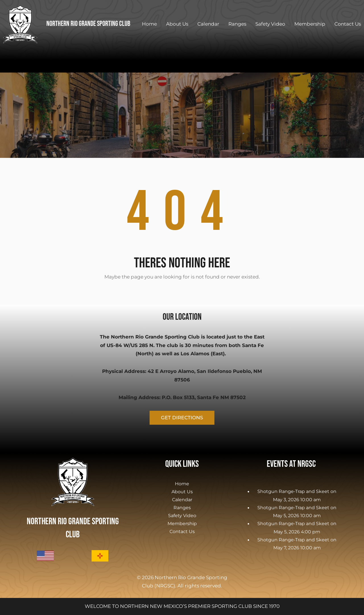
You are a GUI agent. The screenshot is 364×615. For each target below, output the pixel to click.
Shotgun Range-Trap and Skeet (293, 491)
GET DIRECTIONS (182, 418)
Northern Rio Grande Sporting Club (88, 24)
